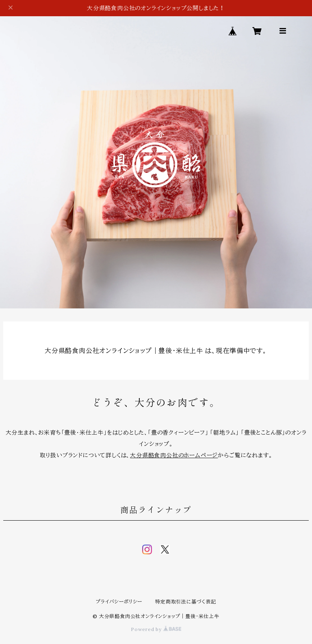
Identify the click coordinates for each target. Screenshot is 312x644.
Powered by (156, 629)
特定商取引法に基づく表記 (186, 602)
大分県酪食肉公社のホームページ (174, 455)
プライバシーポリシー (119, 602)
